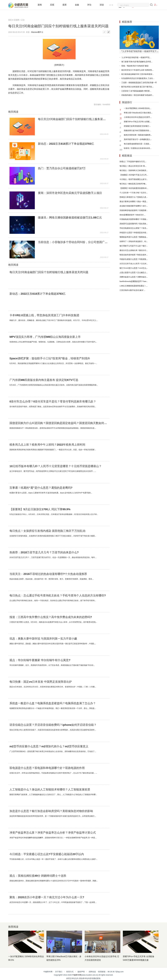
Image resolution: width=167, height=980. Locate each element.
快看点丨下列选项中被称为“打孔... (133, 162)
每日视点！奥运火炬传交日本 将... (133, 166)
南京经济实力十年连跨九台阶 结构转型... (137, 70)
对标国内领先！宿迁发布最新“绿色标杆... (137, 95)
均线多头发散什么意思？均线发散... (134, 259)
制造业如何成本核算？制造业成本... (134, 255)
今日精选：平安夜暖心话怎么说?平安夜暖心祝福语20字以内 (47, 854)
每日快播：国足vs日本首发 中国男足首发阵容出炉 (41, 682)
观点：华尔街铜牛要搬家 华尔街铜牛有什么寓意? (40, 660)
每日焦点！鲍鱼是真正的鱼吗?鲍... (133, 184)
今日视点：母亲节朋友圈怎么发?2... (134, 179)
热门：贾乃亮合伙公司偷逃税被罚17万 (62, 168)
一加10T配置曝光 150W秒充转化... (138, 108)
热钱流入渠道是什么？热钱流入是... (134, 197)
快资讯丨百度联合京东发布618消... (138, 148)
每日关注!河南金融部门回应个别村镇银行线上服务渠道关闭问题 (73, 119)
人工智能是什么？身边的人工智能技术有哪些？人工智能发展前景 (50, 790)
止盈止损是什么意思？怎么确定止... (134, 272)
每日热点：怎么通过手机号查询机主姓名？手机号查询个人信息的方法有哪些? (58, 596)
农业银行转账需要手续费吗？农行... (134, 206)
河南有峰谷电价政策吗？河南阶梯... (134, 210)
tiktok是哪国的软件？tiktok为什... (132, 215)
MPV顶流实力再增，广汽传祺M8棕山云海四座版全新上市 (45, 337)
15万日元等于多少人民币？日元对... (134, 264)
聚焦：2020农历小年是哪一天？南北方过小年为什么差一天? (47, 897)
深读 (102, 5)
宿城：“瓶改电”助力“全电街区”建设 (135, 66)
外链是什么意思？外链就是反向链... (134, 233)
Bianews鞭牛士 (37, 32)
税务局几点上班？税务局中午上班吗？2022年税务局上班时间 (47, 445)
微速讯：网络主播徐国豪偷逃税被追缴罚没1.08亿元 (70, 218)
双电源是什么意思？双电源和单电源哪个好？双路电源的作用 (47, 768)
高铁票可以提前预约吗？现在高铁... (134, 224)
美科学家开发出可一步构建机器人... (138, 139)
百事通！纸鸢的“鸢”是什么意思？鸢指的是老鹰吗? (41, 488)
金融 (77, 5)
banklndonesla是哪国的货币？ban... (134, 281)
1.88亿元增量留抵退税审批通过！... (134, 286)
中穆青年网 (77, 975)
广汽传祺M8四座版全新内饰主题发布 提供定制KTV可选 (44, 380)
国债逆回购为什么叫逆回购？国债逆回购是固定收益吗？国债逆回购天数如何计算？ (59, 423)
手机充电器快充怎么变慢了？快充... (134, 228)
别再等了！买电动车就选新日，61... (134, 241)
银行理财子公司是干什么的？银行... (134, 246)
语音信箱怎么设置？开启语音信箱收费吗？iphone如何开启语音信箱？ (53, 725)
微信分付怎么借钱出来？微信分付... (134, 250)
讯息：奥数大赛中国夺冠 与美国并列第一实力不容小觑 (43, 639)
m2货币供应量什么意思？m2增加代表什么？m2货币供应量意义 (49, 746)
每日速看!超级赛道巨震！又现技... (137, 144)
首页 (10, 20)
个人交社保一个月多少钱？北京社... (134, 193)
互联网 (16, 20)
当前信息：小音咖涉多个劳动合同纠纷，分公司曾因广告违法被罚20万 (73, 242)
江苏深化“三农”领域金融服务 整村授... (136, 91)
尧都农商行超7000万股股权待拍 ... (137, 130)
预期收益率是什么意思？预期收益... (134, 237)
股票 (65, 5)
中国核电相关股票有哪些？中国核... (134, 219)
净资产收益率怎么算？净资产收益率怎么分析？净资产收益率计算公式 (53, 833)
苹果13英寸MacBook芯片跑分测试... (138, 113)
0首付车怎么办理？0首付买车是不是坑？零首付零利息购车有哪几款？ (53, 402)
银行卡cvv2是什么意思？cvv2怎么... (134, 268)
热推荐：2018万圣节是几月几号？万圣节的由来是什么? (44, 552)
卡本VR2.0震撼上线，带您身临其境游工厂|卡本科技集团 (44, 315)
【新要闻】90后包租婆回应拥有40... (134, 188)
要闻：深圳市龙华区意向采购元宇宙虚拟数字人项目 (70, 193)
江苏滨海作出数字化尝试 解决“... (132, 290)
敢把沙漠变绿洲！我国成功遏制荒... (138, 135)
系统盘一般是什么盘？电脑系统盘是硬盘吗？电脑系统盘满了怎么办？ (53, 703)
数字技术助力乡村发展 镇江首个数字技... (137, 87)
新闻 (40, 5)
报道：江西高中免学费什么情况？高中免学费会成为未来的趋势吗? (51, 617)
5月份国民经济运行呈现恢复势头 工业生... (138, 78)
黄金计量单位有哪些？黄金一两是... (134, 201)
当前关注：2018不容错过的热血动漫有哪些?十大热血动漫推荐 (48, 574)
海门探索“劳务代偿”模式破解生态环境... (137, 62)
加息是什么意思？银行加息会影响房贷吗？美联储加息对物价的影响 (51, 811)
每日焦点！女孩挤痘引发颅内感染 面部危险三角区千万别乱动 (47, 531)
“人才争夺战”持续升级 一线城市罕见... (136, 57)
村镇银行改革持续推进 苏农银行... (137, 126)
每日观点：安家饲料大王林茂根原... (134, 170)
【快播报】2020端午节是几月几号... (134, 175)
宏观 (52, 5)
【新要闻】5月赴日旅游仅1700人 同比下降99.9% (40, 509)
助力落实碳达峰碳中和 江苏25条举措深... (137, 74)
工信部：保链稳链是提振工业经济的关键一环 (139, 83)
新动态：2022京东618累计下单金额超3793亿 (66, 144)
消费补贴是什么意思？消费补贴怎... (134, 277)
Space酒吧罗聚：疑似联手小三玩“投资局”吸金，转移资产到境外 (50, 358)
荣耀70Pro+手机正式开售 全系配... (137, 122)
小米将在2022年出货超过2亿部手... (138, 117)
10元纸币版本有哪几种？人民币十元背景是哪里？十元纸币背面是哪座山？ (56, 466)
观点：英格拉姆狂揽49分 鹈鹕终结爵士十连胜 (38, 876)
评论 (89, 5)
